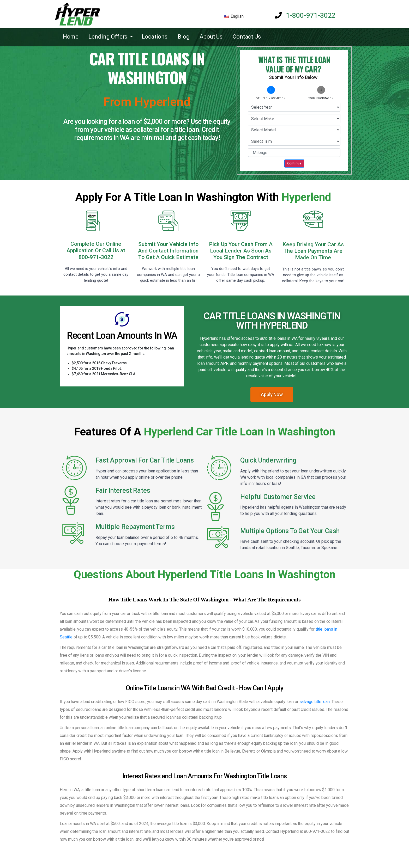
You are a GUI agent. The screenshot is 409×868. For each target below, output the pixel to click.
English (234, 16)
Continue (294, 163)
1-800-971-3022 (305, 15)
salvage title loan (315, 702)
